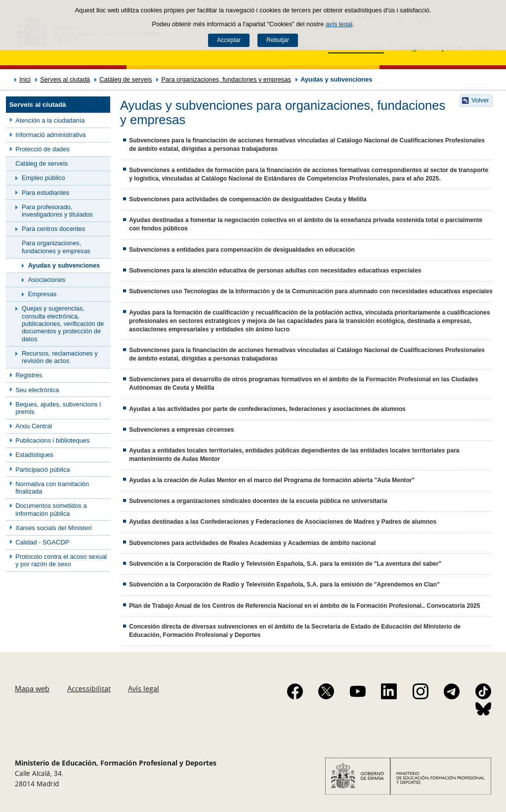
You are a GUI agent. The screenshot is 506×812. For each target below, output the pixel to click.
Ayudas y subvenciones (64, 265)
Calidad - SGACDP (42, 542)
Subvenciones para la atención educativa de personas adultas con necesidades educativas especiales (275, 271)
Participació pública (42, 470)
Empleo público (43, 178)
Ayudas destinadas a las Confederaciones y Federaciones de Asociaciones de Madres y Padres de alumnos (283, 522)
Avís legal (144, 688)
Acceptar (229, 40)
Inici (25, 79)
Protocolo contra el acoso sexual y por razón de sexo (61, 560)
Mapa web (32, 688)
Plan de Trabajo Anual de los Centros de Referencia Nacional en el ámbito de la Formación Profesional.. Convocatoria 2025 (304, 606)
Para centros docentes (53, 229)
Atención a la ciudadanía (50, 120)
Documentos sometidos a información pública (51, 509)
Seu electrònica (37, 390)
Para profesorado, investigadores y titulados (57, 211)
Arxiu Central (34, 426)
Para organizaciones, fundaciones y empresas (227, 79)
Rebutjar (278, 40)
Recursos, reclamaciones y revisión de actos (60, 357)
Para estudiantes (45, 193)
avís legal (339, 24)
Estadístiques (34, 455)
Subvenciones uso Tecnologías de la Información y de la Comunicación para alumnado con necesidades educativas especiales (311, 291)
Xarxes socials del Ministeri (53, 528)
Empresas (42, 294)
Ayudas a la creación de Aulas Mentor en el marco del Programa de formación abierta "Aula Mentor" (272, 480)
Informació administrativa (50, 135)
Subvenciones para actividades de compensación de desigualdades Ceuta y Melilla (248, 199)
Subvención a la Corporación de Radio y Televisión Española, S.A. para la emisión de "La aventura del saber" (285, 564)
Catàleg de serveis (126, 79)
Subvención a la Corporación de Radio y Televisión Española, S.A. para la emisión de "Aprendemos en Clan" (284, 585)
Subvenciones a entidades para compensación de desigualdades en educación (242, 250)
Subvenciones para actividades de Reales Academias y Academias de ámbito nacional (252, 543)
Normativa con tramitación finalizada (52, 488)
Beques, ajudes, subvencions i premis (58, 408)
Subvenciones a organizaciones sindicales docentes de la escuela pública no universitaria (258, 501)
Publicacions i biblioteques (52, 440)
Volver (480, 100)
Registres (29, 375)
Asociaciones (47, 280)
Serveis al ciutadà (65, 79)
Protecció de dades (42, 149)
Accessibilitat (89, 688)
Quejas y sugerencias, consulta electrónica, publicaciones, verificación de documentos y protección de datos (63, 323)
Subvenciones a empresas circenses (181, 430)
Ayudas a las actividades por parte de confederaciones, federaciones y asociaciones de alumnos (267, 409)
